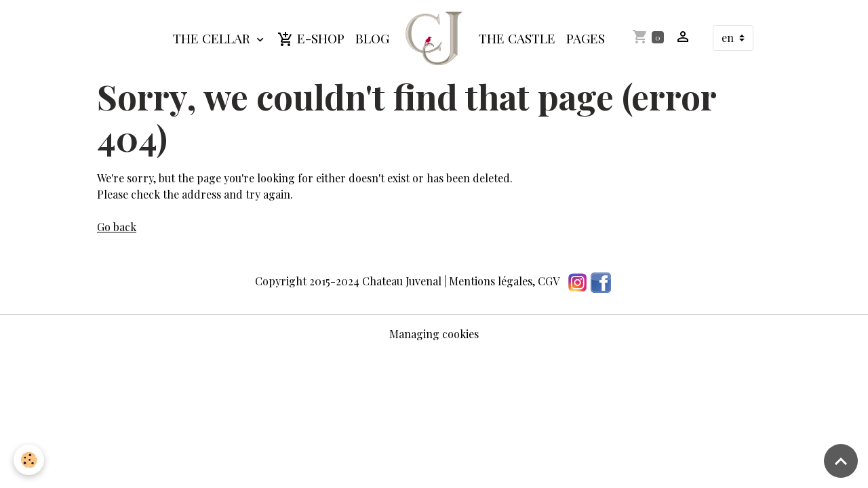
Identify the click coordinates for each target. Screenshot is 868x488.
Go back (117, 227)
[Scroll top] (841, 461)
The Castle (517, 38)
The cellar (213, 38)
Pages (586, 38)
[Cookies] (29, 460)
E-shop (311, 38)
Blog (372, 38)
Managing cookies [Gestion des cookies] (434, 334)
